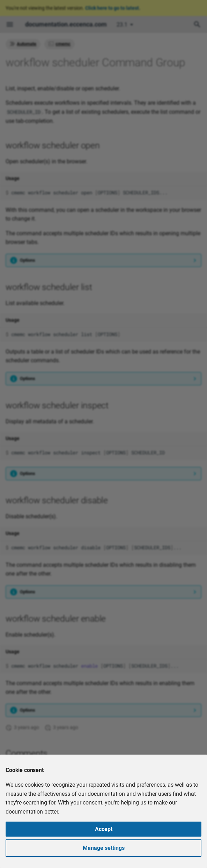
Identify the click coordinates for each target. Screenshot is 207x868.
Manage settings (104, 848)
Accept (104, 829)
